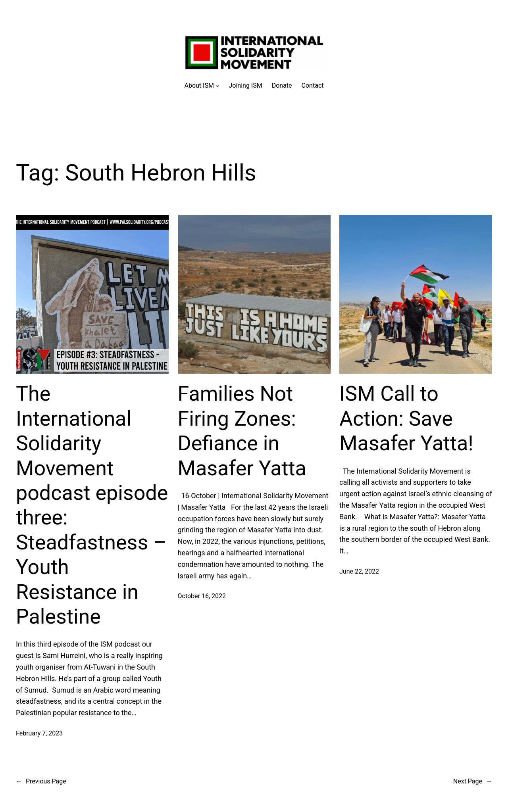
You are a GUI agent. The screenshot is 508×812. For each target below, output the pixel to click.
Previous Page (41, 781)
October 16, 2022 (202, 596)
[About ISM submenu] (202, 86)
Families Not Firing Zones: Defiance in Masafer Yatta (242, 431)
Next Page (473, 781)
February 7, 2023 (39, 733)
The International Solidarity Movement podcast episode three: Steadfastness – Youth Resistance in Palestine (92, 505)
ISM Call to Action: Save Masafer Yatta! (406, 418)
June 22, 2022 (359, 571)
